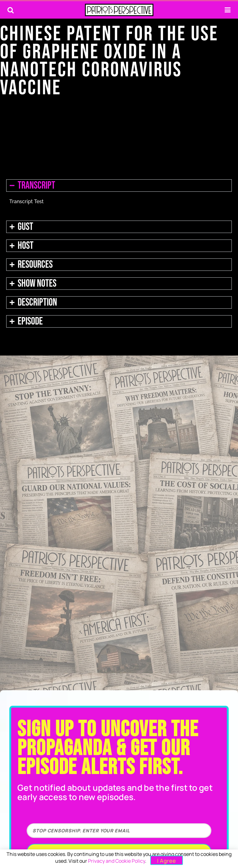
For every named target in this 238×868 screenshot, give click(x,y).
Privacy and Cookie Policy (117, 861)
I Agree (167, 861)
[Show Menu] (228, 10)
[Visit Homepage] (119, 10)
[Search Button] (11, 10)
